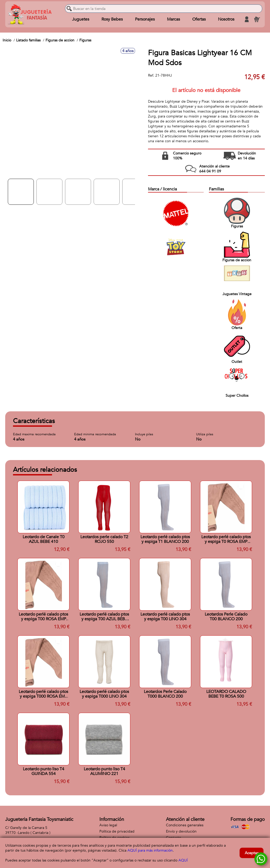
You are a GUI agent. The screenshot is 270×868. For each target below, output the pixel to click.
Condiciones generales (185, 825)
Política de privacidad (117, 831)
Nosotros (226, 19)
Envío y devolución (181, 831)
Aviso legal (108, 825)
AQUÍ (183, 860)
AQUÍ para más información (150, 850)
